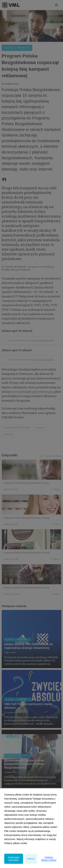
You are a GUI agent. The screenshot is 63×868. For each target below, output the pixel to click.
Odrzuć (31, 859)
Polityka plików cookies (49, 859)
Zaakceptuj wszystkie (14, 859)
